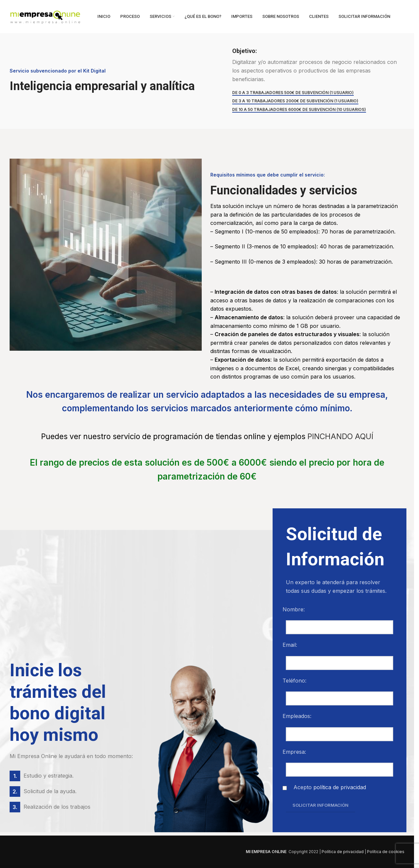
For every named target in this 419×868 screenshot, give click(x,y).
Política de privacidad (343, 852)
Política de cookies (386, 852)
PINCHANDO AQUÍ (340, 436)
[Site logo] (45, 16)
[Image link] (92, 851)
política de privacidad (340, 787)
